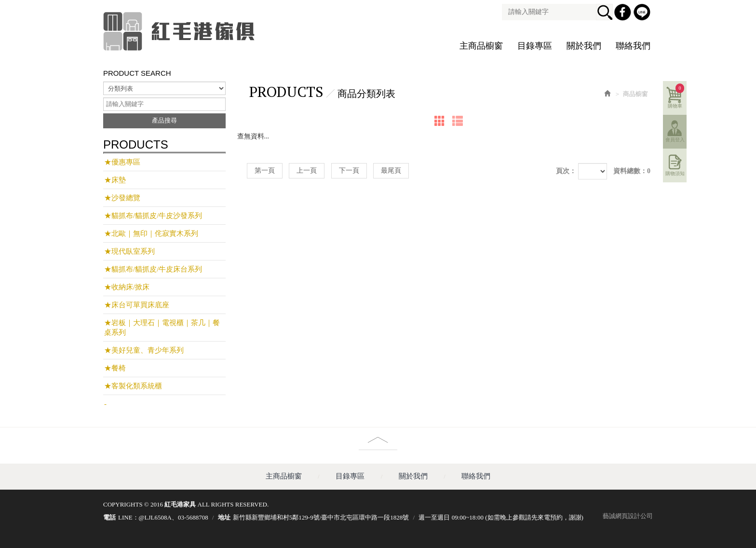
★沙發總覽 (122, 198)
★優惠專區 (122, 162)
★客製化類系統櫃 (133, 386)
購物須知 (675, 173)
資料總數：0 (632, 171)
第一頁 (265, 171)
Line (643, 14)
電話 (109, 517)
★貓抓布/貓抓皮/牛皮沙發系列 (153, 216)
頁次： (566, 171)
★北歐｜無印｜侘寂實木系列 (151, 233)
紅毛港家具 (180, 31)
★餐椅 (115, 368)
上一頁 (307, 171)
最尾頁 (391, 171)
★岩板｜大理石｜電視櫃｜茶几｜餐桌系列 (162, 328)
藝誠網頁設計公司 (628, 516)
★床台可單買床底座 (137, 305)
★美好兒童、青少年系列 (144, 350)
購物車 (676, 96)
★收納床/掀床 (127, 287)
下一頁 (349, 171)
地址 (224, 517)
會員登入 (675, 140)
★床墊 (115, 180)
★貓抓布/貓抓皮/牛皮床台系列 (153, 269)
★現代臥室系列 (129, 251)
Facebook (624, 14)
